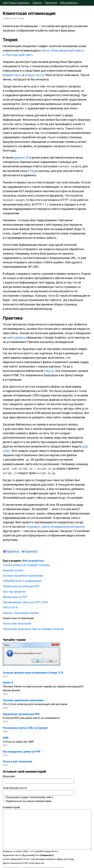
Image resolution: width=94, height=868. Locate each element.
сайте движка (16, 337)
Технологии (51, 3)
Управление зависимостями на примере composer (33, 628)
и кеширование (22, 580)
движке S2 (22, 157)
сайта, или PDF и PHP (25, 601)
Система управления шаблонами (23, 575)
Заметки (37, 3)
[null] (11, 551)
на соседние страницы (26, 564)
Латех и (17, 623)
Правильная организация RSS (21, 585)
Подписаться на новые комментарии (27, 800)
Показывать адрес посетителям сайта (28, 796)
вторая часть (34, 75)
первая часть (13, 75)
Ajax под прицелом (14, 591)
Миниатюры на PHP (15, 596)
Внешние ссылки (13, 569)
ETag (31, 170)
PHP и (10, 607)
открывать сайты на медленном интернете (55, 526)
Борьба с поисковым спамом (21, 612)
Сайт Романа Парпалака (16, 3)
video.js (49, 370)
